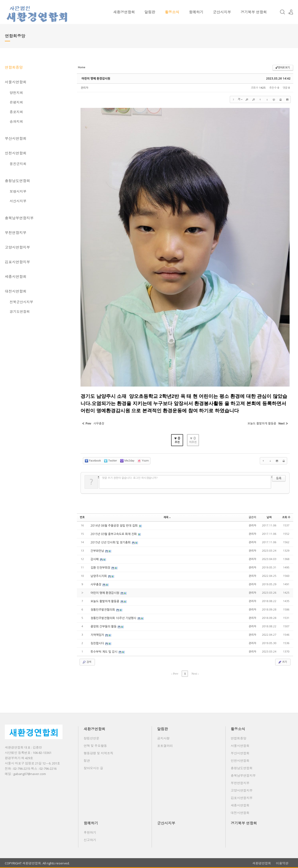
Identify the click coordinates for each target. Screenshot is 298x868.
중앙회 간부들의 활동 (104, 627)
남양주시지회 (99, 576)
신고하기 (90, 840)
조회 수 (286, 517)
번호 (82, 517)
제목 (167, 517)
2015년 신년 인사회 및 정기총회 (111, 542)
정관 (87, 761)
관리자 (84, 88)
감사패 (95, 559)
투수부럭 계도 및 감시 (104, 652)
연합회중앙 (14, 67)
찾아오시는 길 (93, 768)
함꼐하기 (196, 12)
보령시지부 (18, 191)
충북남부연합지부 (19, 218)
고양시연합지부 (17, 247)
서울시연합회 (16, 82)
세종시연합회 (16, 277)
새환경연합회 (124, 12)
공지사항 (163, 738)
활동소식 (172, 12)
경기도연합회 (20, 311)
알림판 (150, 12)
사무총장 (96, 585)
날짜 (269, 517)
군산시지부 (222, 12)
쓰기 (282, 662)
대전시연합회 (16, 291)
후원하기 (90, 832)
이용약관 (282, 863)
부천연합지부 (16, 233)
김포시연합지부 (17, 262)
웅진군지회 (18, 164)
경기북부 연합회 (254, 12)
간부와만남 (98, 551)
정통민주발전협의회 (103, 610)
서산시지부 (18, 201)
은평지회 (16, 102)
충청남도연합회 (17, 181)
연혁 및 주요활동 (95, 746)
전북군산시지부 (21, 302)
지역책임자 (98, 635)
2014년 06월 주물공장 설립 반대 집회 (115, 526)
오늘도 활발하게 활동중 (105, 601)
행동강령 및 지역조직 (98, 753)
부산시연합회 (16, 138)
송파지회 (16, 121)
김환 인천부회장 (101, 568)
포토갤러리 (165, 746)
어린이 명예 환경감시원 (96, 79)
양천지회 (16, 93)
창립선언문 (91, 738)
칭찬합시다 (98, 643)
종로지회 (16, 112)
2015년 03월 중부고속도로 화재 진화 (114, 534)
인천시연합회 (16, 153)
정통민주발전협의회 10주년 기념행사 (114, 618)
